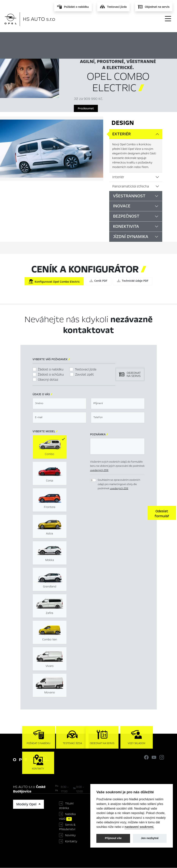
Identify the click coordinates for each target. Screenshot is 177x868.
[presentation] (119, 513)
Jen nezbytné (150, 838)
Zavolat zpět (85, 374)
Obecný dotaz (48, 380)
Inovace (122, 206)
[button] (162, 513)
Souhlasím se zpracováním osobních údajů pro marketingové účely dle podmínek (119, 484)
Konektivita (126, 226)
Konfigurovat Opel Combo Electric (54, 281)
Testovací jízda (86, 369)
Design (123, 123)
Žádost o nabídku (51, 369)
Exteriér (122, 134)
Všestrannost (129, 196)
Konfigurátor (117, 38)
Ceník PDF (99, 281)
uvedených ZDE (99, 470)
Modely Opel (27, 804)
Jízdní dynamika (131, 237)
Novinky (70, 835)
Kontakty (71, 842)
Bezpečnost (126, 216)
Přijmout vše (113, 838)
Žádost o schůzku (51, 374)
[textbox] (59, 404)
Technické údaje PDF (133, 281)
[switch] (93, 480)
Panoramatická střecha (131, 186)
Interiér (118, 177)
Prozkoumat (86, 108)
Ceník (142, 38)
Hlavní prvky (87, 38)
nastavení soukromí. (139, 827)
